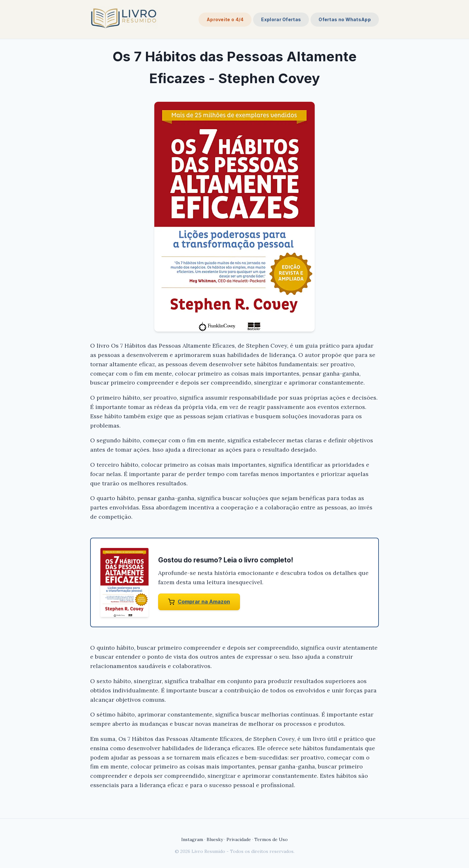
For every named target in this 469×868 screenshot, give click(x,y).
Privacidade (239, 839)
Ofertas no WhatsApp (345, 19)
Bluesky (215, 839)
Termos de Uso (271, 839)
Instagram (192, 839)
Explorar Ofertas (281, 19)
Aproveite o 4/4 (225, 19)
